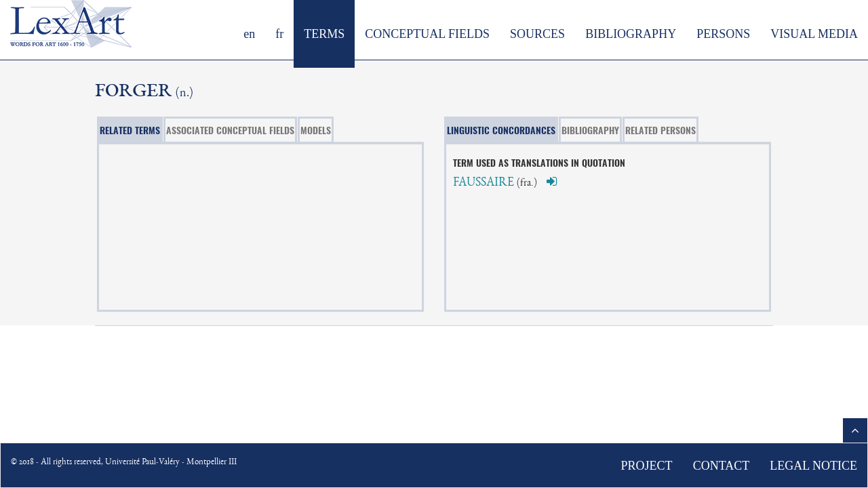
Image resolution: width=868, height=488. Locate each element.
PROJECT (647, 466)
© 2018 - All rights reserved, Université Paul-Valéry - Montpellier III (124, 463)
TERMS (324, 34)
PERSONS (723, 34)
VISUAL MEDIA (814, 34)
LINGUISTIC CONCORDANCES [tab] (501, 130)
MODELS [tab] (316, 130)
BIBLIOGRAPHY (631, 34)
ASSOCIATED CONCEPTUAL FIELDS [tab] (230, 130)
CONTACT (722, 466)
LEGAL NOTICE (813, 466)
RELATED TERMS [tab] (130, 130)
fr (279, 34)
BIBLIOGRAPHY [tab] (590, 130)
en (249, 34)
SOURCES (537, 34)
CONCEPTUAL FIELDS (427, 34)
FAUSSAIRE (484, 183)
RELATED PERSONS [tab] (660, 130)
